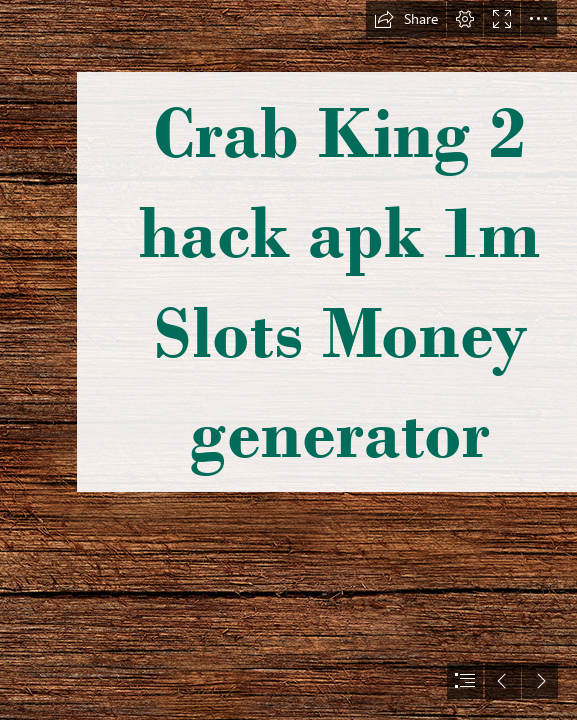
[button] (406, 19)
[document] (288, 360)
